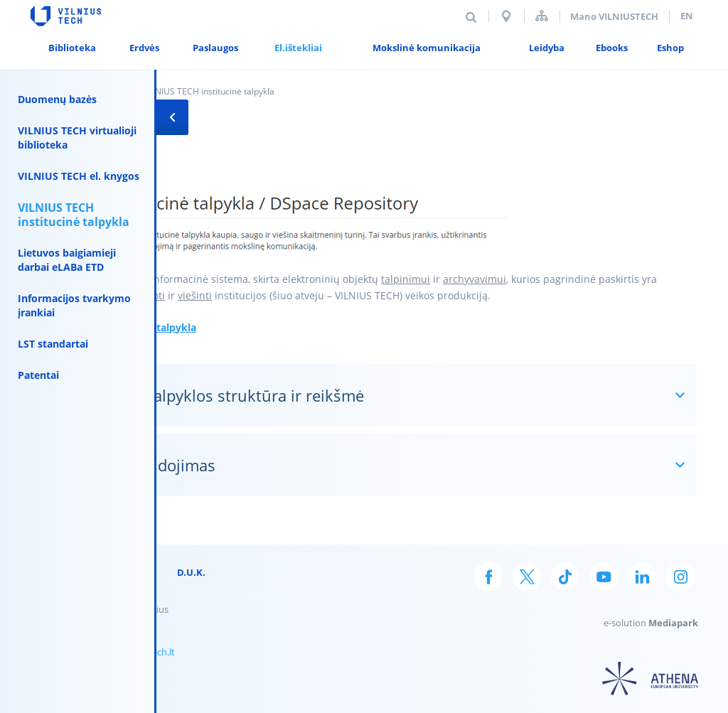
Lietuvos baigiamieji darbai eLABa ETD (67, 260)
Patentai (38, 375)
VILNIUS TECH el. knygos (79, 176)
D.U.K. (191, 572)
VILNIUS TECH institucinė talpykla (74, 215)
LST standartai (53, 344)
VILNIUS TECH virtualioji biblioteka (77, 138)
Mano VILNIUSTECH (614, 16)
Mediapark (673, 623)
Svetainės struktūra (542, 16)
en (687, 16)
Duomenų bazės (57, 99)
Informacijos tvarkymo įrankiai (74, 305)
